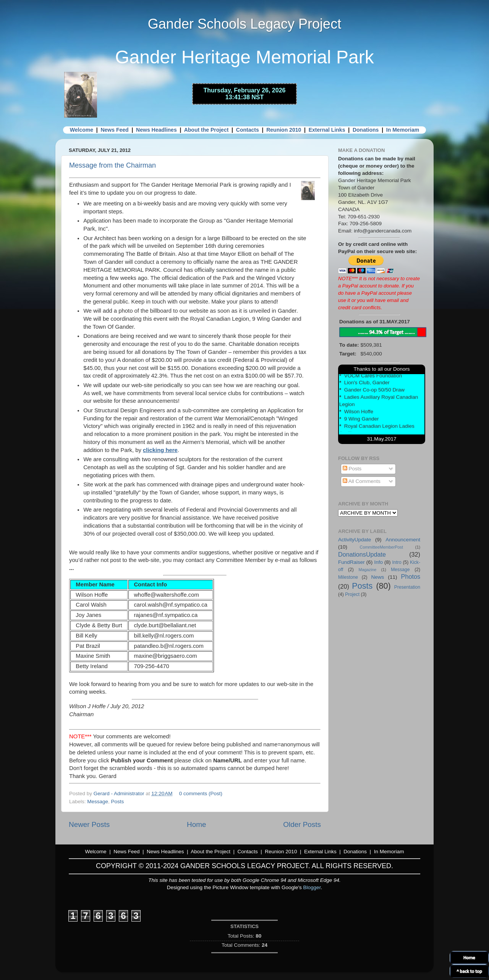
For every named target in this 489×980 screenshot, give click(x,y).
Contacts (248, 130)
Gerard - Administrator (120, 794)
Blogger (312, 887)
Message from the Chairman (113, 165)
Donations (366, 130)
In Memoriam (403, 130)
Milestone (348, 577)
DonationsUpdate (362, 554)
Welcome (82, 130)
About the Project (206, 130)
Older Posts (302, 824)
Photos (411, 576)
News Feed (114, 130)
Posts (118, 802)
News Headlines (156, 130)
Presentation (407, 587)
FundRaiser (351, 562)
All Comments (362, 481)
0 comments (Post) (201, 794)
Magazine (368, 570)
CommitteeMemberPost (381, 547)
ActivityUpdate (355, 540)
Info (378, 562)
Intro (397, 562)
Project (352, 594)
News (377, 577)
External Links (327, 130)
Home (196, 824)
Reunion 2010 (284, 130)
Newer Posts (89, 824)
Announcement (403, 540)
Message (98, 802)
